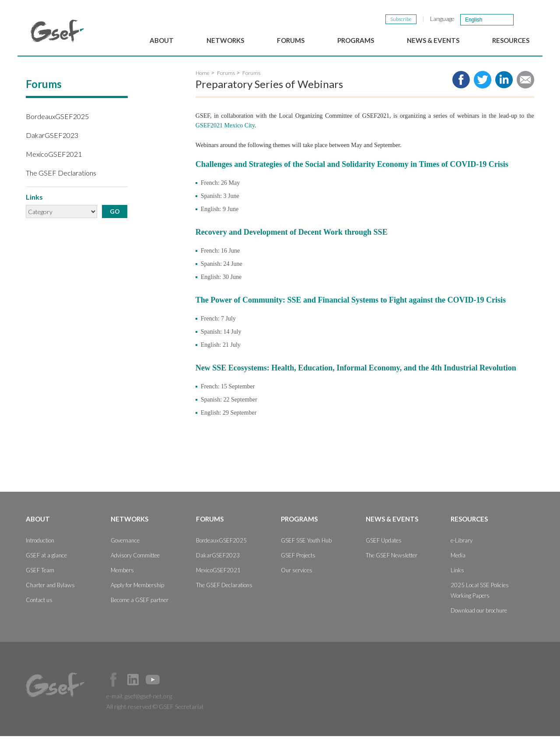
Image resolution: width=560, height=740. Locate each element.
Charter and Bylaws (50, 589)
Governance (125, 544)
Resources (511, 40)
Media (458, 559)
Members (122, 574)
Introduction (40, 544)
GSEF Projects (298, 559)
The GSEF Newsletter (392, 559)
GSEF (57, 31)
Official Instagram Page (172, 684)
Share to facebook (461, 83)
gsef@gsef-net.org (148, 700)
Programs (356, 40)
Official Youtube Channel (153, 684)
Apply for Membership (137, 589)
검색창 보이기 (524, 19)
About (162, 40)
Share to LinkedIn (504, 83)
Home (203, 76)
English (474, 20)
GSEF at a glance (46, 559)
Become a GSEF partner (140, 604)
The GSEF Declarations (61, 177)
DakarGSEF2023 (52, 139)
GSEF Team (40, 574)
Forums (291, 40)
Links (457, 574)
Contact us (39, 604)
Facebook (113, 684)
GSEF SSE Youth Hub (306, 544)
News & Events (433, 40)
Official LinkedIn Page (133, 684)
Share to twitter (483, 83)
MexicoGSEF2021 (54, 157)
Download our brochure (479, 614)
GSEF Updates (384, 544)
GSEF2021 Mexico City (225, 129)
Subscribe (401, 19)
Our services (297, 574)
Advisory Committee (135, 559)
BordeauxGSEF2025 (57, 120)
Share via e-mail (525, 83)
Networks (225, 40)
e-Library (462, 544)
